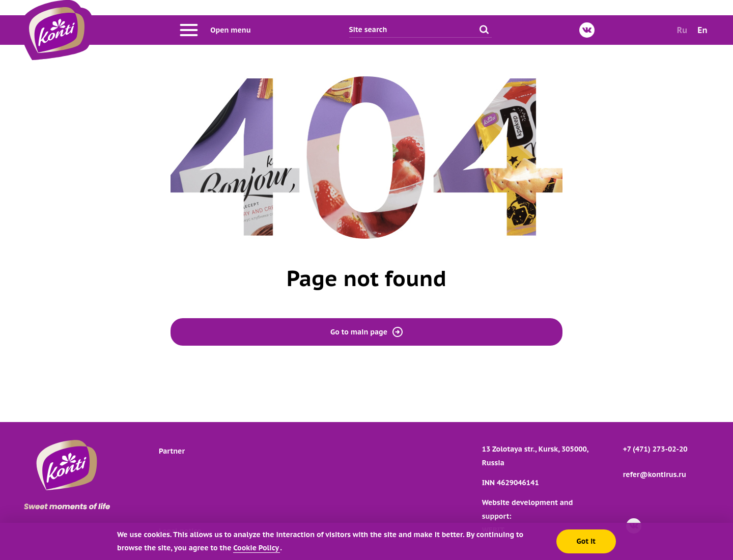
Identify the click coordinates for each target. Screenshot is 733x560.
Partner (172, 451)
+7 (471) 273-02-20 (655, 449)
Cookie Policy (257, 548)
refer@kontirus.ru (655, 474)
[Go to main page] (57, 30)
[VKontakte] (587, 30)
